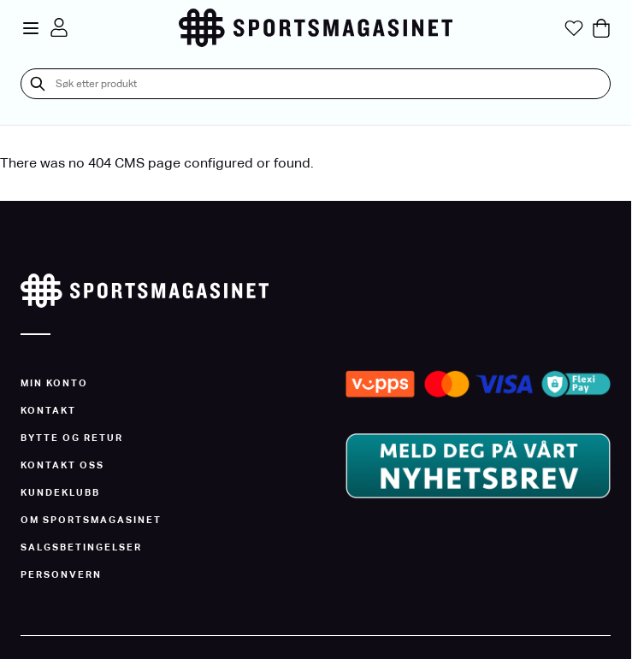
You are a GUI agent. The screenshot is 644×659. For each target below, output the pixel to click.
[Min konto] (59, 27)
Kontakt (48, 410)
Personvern (61, 574)
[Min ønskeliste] (574, 28)
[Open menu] (31, 28)
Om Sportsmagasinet (91, 520)
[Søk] (38, 84)
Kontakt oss (62, 465)
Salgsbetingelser (81, 547)
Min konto (54, 383)
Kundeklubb (60, 492)
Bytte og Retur (72, 438)
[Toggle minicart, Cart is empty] (601, 28)
